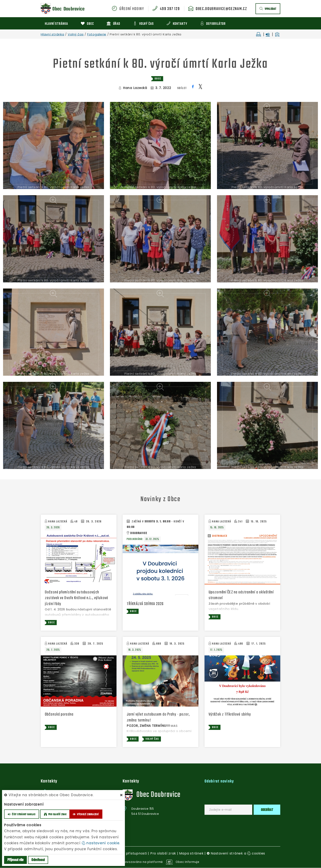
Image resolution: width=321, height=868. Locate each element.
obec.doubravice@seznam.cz (221, 9)
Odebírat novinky (220, 782)
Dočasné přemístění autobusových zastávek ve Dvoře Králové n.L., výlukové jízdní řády (74, 598)
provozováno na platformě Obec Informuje (161, 862)
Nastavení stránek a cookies (236, 854)
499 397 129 (170, 9)
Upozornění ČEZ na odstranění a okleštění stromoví (236, 595)
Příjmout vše (15, 860)
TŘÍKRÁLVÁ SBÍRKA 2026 (146, 604)
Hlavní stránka (53, 34)
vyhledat (268, 9)
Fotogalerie (97, 34)
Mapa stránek (191, 854)
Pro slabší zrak (163, 854)
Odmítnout (38, 860)
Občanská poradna (61, 715)
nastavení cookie (101, 843)
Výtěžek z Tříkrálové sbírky (232, 715)
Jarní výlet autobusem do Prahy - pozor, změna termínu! (161, 718)
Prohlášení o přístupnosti (125, 854)
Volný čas (76, 34)
